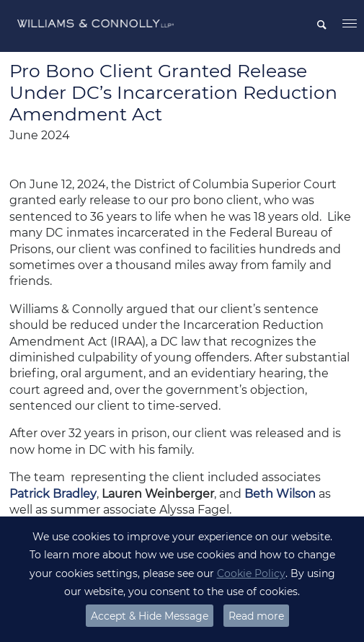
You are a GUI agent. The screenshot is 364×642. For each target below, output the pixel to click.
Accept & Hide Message (150, 616)
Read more (256, 616)
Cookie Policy (251, 573)
